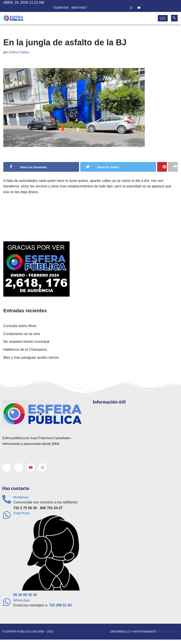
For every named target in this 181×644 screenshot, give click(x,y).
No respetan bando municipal (26, 342)
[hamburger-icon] (163, 18)
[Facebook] (116, 8)
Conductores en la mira (22, 334)
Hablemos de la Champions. (26, 350)
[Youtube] (139, 8)
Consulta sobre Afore (20, 326)
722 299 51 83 (60, 605)
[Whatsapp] (131, 8)
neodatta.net (168, 632)
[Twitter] (124, 8)
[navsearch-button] (174, 18)
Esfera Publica (19, 52)
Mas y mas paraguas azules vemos (31, 357)
